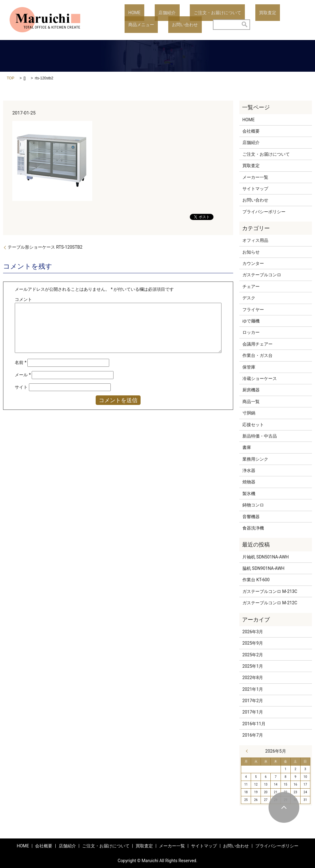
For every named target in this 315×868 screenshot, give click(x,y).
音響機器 (251, 517)
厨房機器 (251, 390)
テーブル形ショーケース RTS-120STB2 (45, 247)
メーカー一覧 (255, 177)
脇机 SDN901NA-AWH (263, 568)
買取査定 (241, 12)
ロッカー (251, 332)
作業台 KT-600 (256, 580)
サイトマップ (255, 189)
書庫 (247, 447)
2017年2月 (253, 701)
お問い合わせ (138, 24)
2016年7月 (253, 735)
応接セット (253, 425)
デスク (249, 298)
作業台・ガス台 (257, 355)
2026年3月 (253, 632)
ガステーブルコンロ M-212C (270, 603)
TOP (10, 78)
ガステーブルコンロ (262, 275)
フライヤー (253, 310)
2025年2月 (253, 655)
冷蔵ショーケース (260, 378)
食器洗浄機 (253, 528)
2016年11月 (254, 724)
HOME (131, 12)
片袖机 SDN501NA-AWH (266, 557)
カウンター (253, 263)
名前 (21, 362)
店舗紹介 (156, 12)
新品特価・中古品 (260, 436)
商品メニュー (273, 12)
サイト (21, 387)
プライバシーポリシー (264, 212)
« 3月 (248, 751)
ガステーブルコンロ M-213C (270, 591)
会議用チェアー (257, 344)
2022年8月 (253, 678)
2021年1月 (253, 689)
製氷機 (249, 494)
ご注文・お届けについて (198, 12)
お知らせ (251, 252)
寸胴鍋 (249, 413)
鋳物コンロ (253, 505)
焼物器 (249, 482)
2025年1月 (253, 666)
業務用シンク (255, 459)
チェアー (251, 286)
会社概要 (251, 131)
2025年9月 (253, 643)
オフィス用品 (255, 240)
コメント (23, 299)
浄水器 (249, 470)
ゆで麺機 (251, 321)
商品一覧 (251, 402)
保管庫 (249, 367)
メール (23, 375)
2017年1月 (253, 712)
